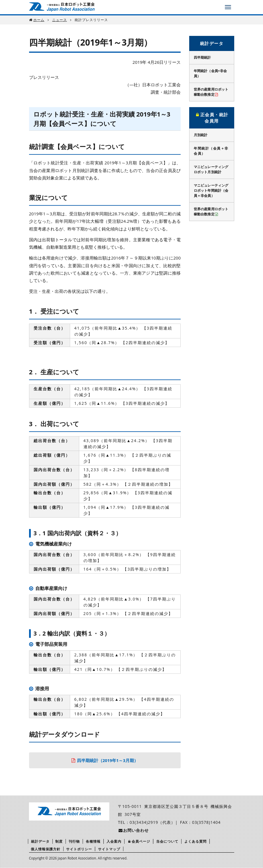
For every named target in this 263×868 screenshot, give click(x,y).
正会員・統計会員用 (212, 118)
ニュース (60, 20)
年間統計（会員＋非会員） (211, 151)
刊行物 (74, 842)
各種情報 (93, 842)
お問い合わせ (133, 831)
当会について (167, 842)
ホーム (39, 20)
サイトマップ (109, 849)
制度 (59, 842)
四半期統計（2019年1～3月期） (107, 760)
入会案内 (114, 842)
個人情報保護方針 (46, 849)
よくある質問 (195, 842)
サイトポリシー (79, 849)
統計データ (212, 43)
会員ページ (139, 842)
